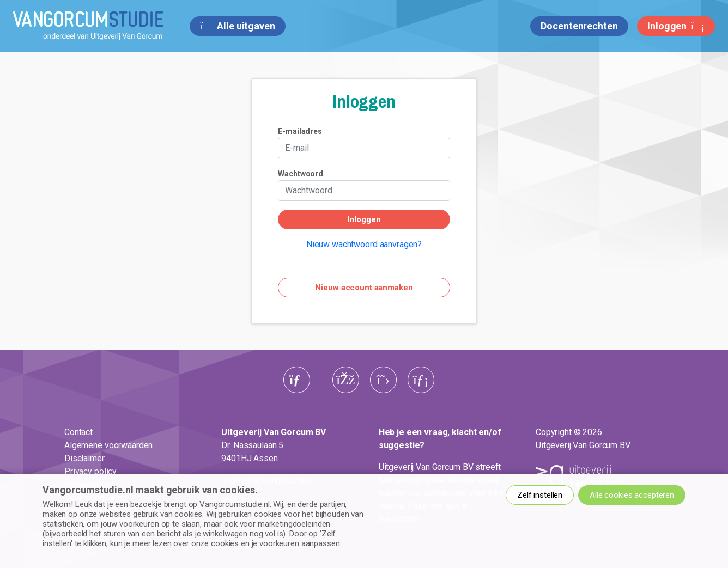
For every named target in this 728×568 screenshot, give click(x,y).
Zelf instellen (540, 495)
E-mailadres (300, 131)
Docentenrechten (579, 26)
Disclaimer (84, 458)
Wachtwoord (301, 174)
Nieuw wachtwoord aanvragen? (364, 244)
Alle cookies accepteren (632, 495)
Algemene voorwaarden (108, 445)
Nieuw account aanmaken (364, 288)
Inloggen (676, 26)
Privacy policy (90, 471)
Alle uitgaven (237, 26)
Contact (78, 432)
